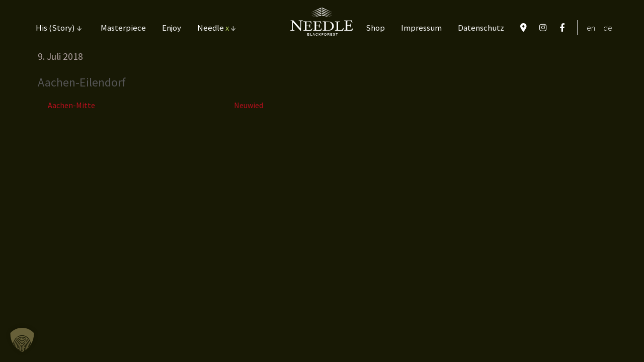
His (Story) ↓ (59, 28)
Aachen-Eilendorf (82, 82)
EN (591, 28)
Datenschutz (481, 28)
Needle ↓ (216, 28)
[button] (22, 340)
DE (608, 28)
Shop (375, 28)
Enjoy (172, 28)
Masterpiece (123, 28)
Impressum (421, 28)
